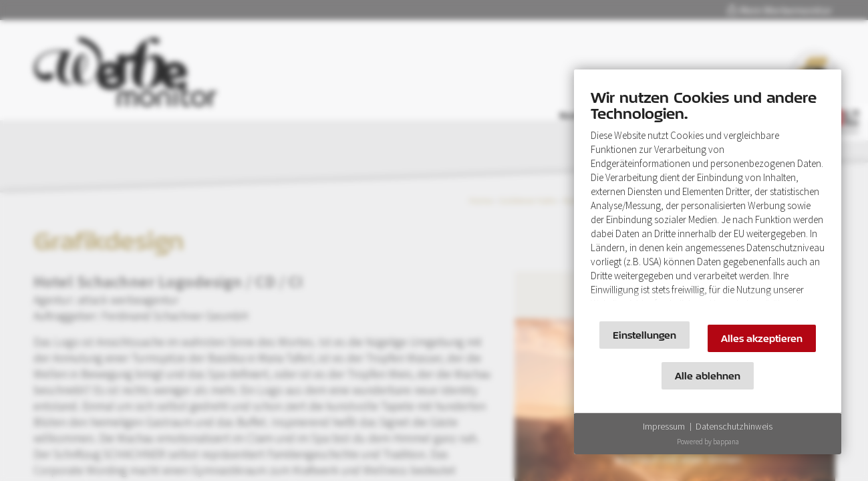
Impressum (664, 426)
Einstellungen (644, 335)
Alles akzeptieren (762, 338)
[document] (708, 199)
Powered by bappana (708, 442)
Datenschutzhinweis (734, 426)
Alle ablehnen (708, 376)
